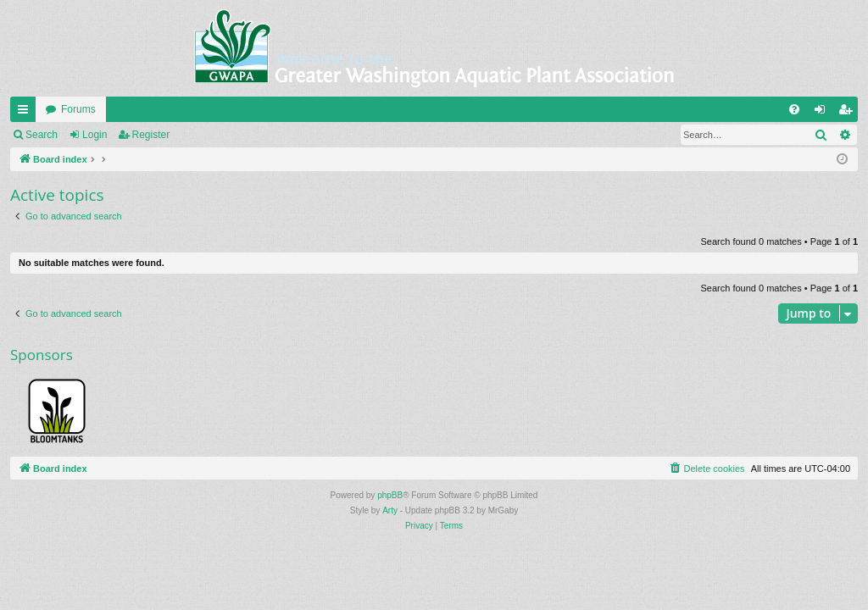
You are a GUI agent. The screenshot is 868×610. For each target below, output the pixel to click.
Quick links (26, 113)
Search (42, 135)
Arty (390, 510)
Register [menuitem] (849, 113)
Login (95, 135)
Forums (78, 109)
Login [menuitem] (823, 113)
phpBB (390, 495)
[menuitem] (794, 109)
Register (151, 135)
